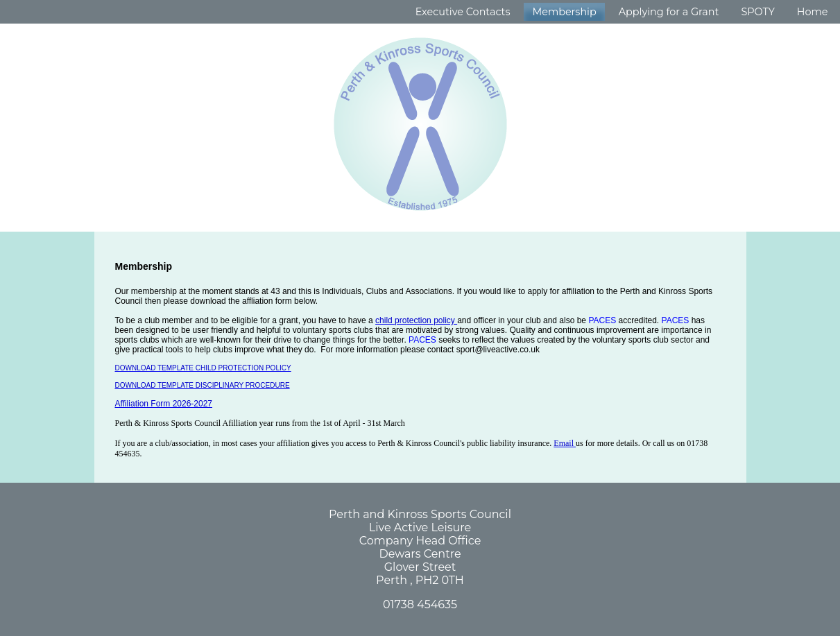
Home (813, 12)
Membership (564, 12)
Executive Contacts (463, 12)
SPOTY (757, 12)
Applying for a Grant (669, 12)
